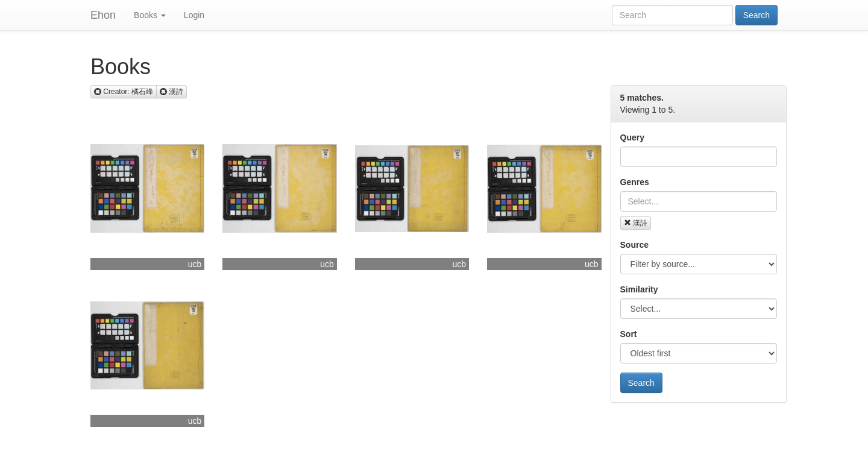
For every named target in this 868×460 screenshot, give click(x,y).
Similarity (639, 289)
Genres (635, 182)
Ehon (103, 15)
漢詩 (636, 223)
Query (632, 137)
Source (634, 245)
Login (194, 15)
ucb (195, 264)
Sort (629, 334)
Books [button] (150, 15)
